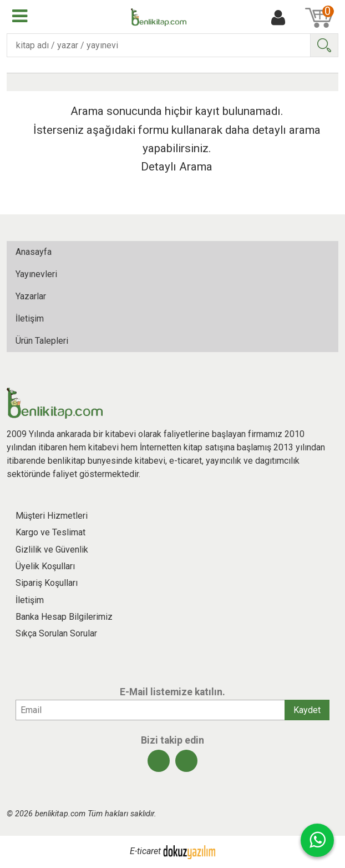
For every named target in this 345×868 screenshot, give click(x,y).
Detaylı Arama (177, 167)
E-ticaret (145, 852)
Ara (324, 45)
